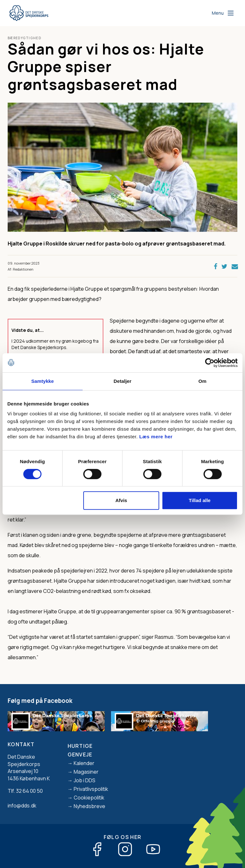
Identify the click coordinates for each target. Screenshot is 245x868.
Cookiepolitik (89, 798)
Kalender (84, 763)
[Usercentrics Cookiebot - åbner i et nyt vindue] (210, 363)
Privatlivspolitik (91, 789)
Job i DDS (85, 780)
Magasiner (86, 772)
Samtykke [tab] (43, 381)
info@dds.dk (22, 806)
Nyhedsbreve (89, 806)
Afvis (121, 500)
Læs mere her (156, 437)
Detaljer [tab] (122, 381)
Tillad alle (200, 500)
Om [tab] (202, 381)
